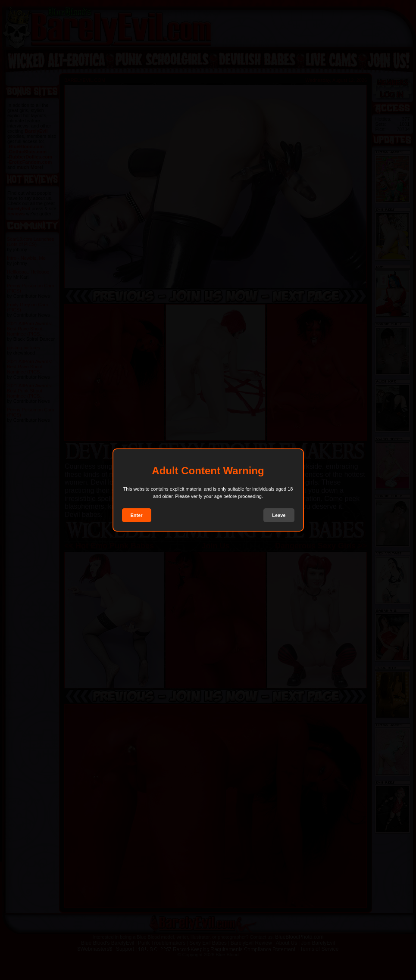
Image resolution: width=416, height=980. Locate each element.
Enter (137, 515)
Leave (279, 515)
